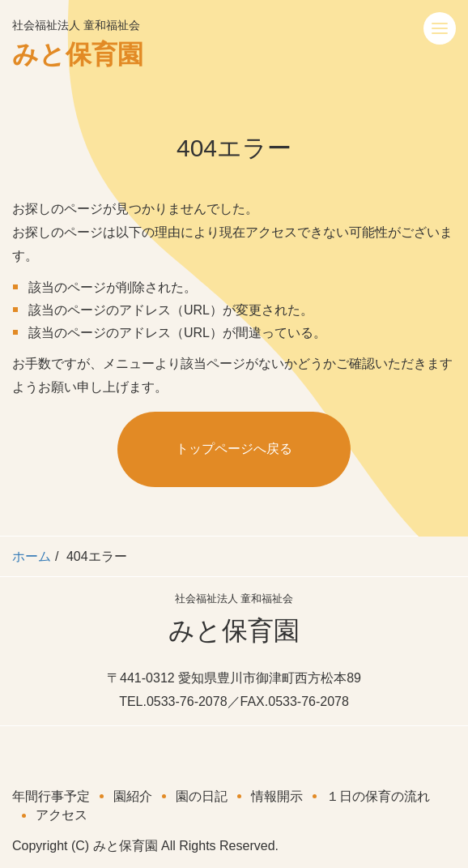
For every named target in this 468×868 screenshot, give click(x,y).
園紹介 (133, 796)
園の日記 (202, 796)
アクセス (62, 815)
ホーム (32, 556)
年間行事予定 (51, 796)
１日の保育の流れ (378, 796)
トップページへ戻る (234, 449)
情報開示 (277, 796)
